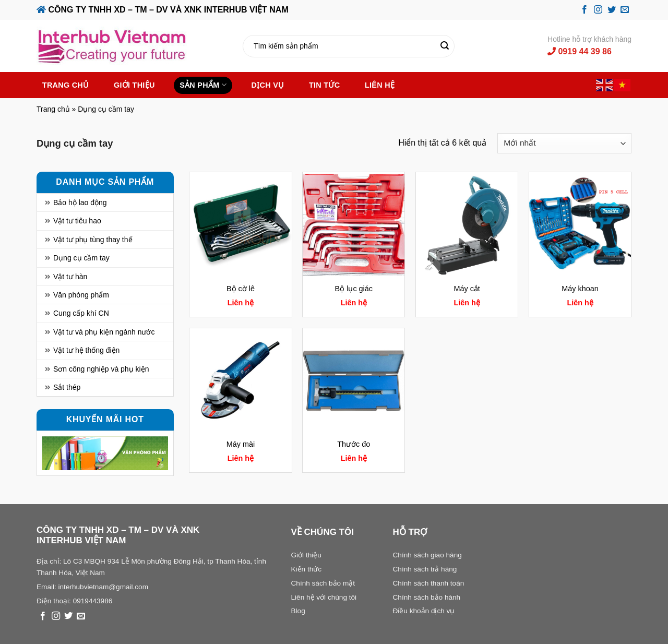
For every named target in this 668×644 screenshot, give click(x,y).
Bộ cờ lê (241, 289)
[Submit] (445, 46)
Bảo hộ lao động (80, 202)
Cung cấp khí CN (81, 313)
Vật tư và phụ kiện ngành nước (104, 332)
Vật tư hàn (70, 277)
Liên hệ (380, 85)
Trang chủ (66, 85)
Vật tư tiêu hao (77, 221)
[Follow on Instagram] (598, 10)
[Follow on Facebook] (584, 10)
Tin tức (324, 85)
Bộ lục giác (354, 289)
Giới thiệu (134, 85)
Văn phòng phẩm (81, 295)
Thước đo (354, 444)
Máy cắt (467, 289)
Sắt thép (67, 387)
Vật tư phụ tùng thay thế (93, 240)
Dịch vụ (268, 85)
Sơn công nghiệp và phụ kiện (101, 369)
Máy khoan (580, 289)
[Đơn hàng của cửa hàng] (564, 143)
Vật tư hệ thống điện (86, 350)
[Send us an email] (625, 10)
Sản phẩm (203, 85)
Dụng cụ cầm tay (81, 258)
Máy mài (241, 444)
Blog (298, 611)
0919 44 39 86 (580, 51)
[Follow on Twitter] (612, 10)
